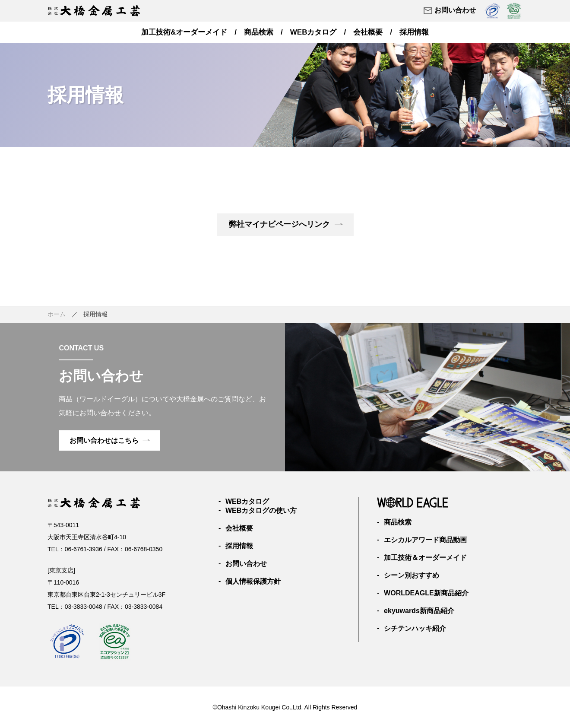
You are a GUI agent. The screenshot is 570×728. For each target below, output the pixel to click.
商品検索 (259, 32)
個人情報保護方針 (253, 581)
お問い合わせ (449, 11)
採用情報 (414, 32)
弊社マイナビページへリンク (286, 224)
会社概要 (368, 32)
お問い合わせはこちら (110, 440)
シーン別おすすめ (412, 575)
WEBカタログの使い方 (261, 510)
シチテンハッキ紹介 (415, 628)
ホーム (57, 314)
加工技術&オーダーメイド (184, 32)
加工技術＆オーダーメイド (425, 558)
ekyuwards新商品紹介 (419, 611)
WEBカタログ (313, 32)
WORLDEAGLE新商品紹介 (426, 593)
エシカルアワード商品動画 (425, 540)
